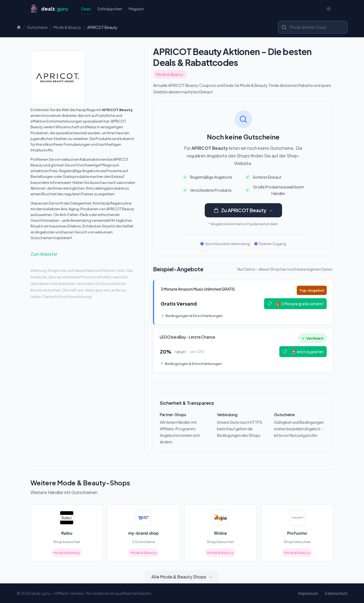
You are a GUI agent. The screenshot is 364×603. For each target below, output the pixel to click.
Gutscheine (37, 27)
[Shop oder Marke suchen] (313, 27)
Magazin (136, 9)
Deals (86, 10)
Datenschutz (336, 593)
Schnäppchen (110, 9)
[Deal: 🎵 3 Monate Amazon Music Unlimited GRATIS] (243, 302)
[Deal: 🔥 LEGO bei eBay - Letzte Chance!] (243, 350)
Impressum (308, 593)
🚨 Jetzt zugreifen (303, 352)
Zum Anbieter (44, 254)
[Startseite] (49, 9)
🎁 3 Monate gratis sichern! (295, 304)
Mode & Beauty (67, 27)
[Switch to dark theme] (329, 9)
